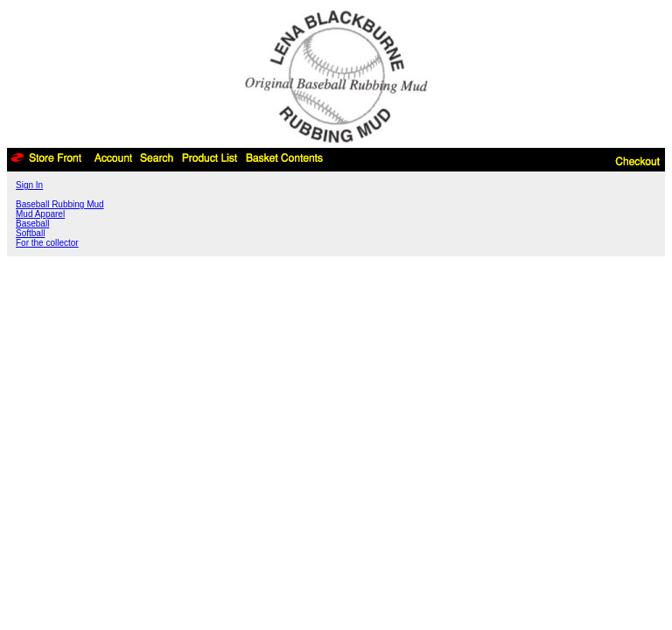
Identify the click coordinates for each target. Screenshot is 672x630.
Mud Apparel (40, 214)
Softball (30, 233)
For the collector (47, 243)
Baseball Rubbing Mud (60, 204)
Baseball (32, 224)
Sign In (29, 185)
